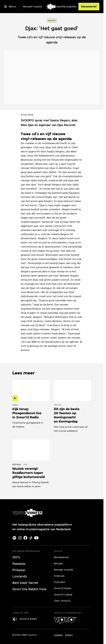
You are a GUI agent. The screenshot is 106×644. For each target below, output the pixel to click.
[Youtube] (36, 538)
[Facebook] (25, 538)
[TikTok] (31, 538)
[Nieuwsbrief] (89, 7)
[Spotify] (14, 538)
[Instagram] (20, 538)
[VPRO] (65, 620)
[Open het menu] (10, 7)
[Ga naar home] (52, 7)
